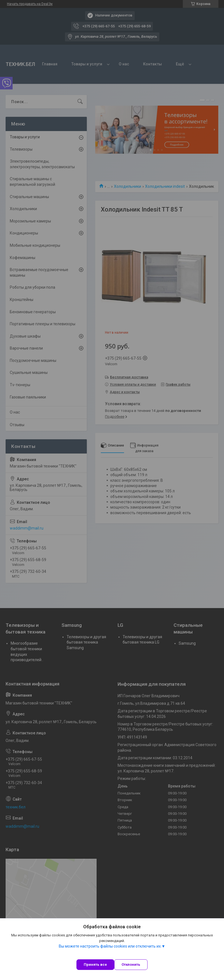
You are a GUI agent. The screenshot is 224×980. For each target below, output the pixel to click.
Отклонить (131, 964)
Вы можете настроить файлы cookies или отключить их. (110, 946)
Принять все (95, 964)
